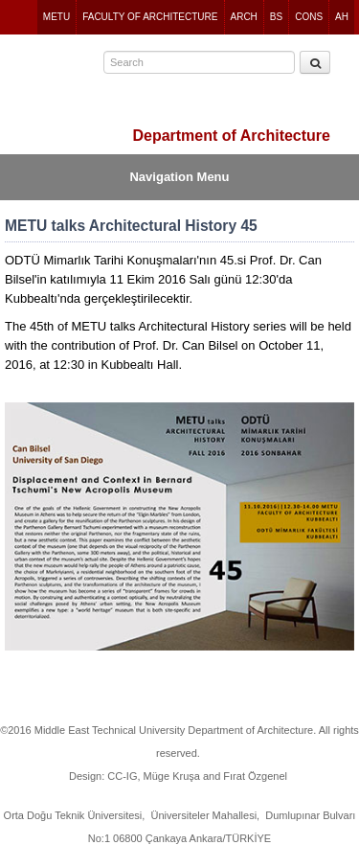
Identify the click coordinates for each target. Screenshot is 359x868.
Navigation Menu (179, 177)
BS (276, 17)
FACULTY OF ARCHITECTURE (150, 17)
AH (342, 17)
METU (56, 17)
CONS (309, 17)
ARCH (244, 17)
